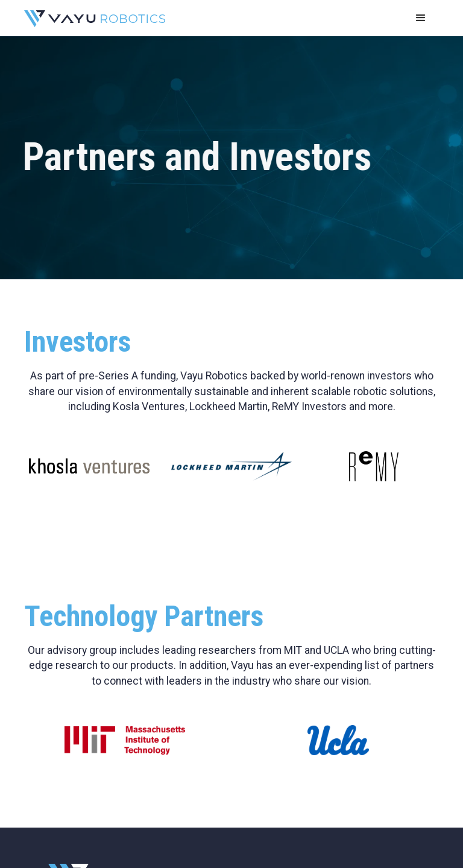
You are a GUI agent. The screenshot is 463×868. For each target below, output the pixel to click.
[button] (421, 18)
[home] (95, 18)
